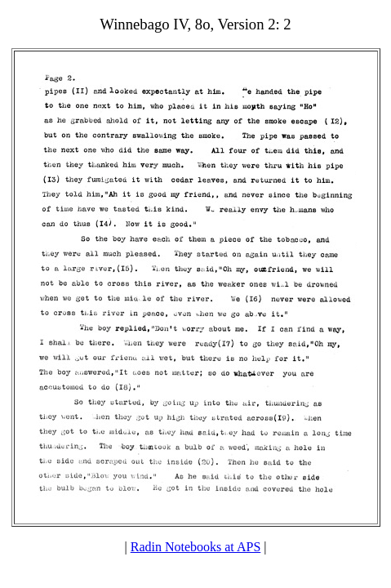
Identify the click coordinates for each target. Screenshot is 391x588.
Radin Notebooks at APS (196, 547)
